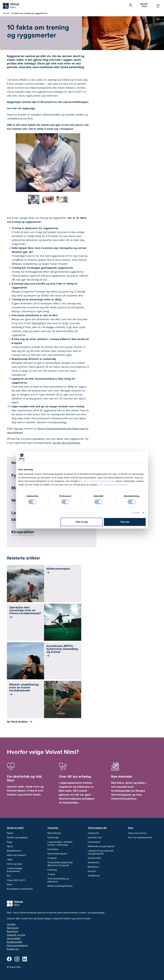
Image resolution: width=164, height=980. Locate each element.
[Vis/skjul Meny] (158, 6)
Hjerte (10, 846)
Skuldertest (94, 862)
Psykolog (52, 870)
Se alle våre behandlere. (67, 443)
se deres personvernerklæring (96, 481)
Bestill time (12, 931)
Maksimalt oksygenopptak (101, 846)
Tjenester (53, 828)
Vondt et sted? (15, 828)
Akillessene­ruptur (58, 571)
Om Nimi (11, 924)
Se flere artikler (17, 722)
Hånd (10, 860)
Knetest (92, 871)
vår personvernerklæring (113, 485)
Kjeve (10, 884)
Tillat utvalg (82, 522)
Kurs (131, 828)
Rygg (9, 842)
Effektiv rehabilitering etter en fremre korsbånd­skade (24, 690)
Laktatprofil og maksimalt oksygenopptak (101, 852)
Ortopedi (52, 858)
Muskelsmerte (14, 851)
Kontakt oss (13, 949)
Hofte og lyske (14, 864)
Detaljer (136, 513)
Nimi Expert (13, 928)
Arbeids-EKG (94, 858)
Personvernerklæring (17, 946)
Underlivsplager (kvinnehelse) (15, 870)
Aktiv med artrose (137, 833)
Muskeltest (93, 867)
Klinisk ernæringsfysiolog (60, 886)
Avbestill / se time (16, 935)
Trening (51, 874)
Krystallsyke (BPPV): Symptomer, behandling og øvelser (62, 651)
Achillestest (94, 876)
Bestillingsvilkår (15, 942)
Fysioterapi (53, 838)
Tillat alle (125, 522)
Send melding (14, 938)
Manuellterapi (54, 833)
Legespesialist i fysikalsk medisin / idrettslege (60, 843)
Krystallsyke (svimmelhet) (20, 889)
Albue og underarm (17, 855)
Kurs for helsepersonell (140, 838)
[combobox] (131, 5)
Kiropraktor (23, 532)
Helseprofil (93, 833)
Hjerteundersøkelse (57, 854)
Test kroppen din (97, 828)
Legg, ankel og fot (16, 880)
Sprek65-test (95, 838)
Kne (9, 876)
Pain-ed (18, 429)
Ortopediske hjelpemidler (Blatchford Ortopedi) (60, 864)
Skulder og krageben (17, 838)
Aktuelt (6, 13)
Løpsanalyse (94, 842)
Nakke (10, 833)
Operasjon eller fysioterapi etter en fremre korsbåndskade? (25, 613)
